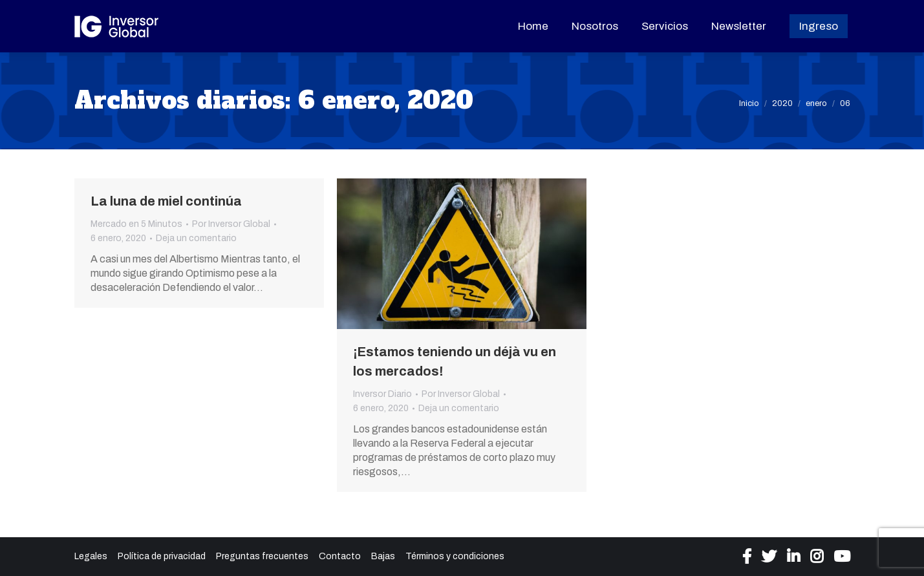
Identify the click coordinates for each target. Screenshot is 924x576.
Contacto (340, 556)
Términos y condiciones (455, 556)
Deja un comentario (196, 238)
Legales (91, 556)
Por (231, 224)
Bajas (383, 556)
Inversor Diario (382, 394)
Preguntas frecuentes (262, 556)
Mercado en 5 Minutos (136, 224)
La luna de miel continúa (166, 201)
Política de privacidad (162, 556)
